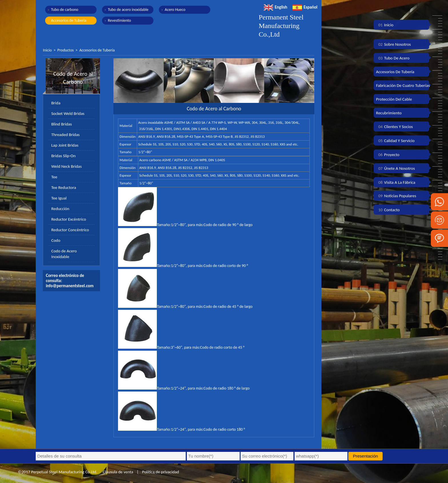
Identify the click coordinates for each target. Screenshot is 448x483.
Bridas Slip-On (63, 156)
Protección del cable (394, 99)
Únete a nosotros (395, 168)
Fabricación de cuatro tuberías (403, 85)
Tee (54, 177)
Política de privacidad (160, 472)
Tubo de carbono (65, 10)
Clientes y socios (394, 127)
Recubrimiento (389, 113)
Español (305, 7)
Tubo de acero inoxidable (128, 10)
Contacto (388, 210)
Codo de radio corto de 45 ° (222, 347)
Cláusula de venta (117, 472)
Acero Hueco (175, 10)
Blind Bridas (61, 124)
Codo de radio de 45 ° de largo (228, 307)
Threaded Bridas (65, 135)
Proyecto (388, 155)
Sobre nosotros (393, 44)
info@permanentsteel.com (70, 286)
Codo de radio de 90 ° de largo (228, 225)
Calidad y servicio (395, 141)
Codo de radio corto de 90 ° (226, 266)
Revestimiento (119, 20)
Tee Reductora (64, 187)
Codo (56, 240)
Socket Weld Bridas (68, 113)
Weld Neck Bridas (66, 166)
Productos (66, 50)
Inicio (47, 50)
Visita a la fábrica (396, 182)
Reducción (60, 209)
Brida (56, 103)
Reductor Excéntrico (69, 219)
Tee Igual (59, 198)
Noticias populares (396, 196)
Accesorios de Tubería (69, 20)
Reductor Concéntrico (70, 230)
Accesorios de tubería (395, 72)
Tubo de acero (393, 58)
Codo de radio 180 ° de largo (227, 388)
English (275, 7)
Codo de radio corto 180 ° (224, 429)
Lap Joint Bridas (65, 145)
